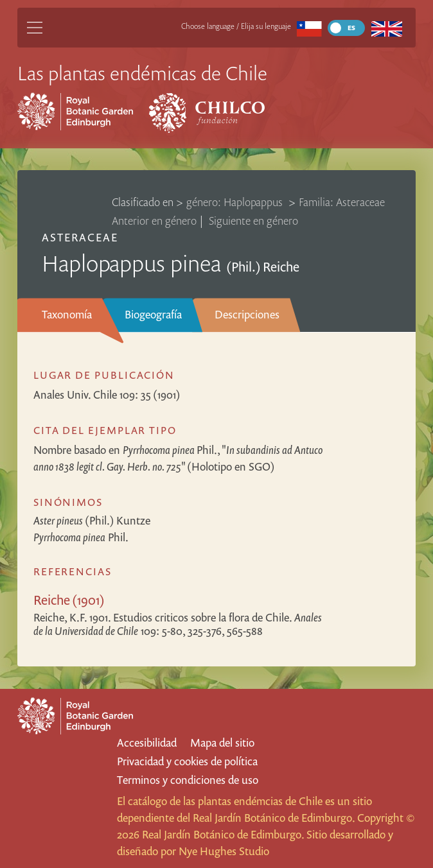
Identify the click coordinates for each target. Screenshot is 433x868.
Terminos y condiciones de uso (188, 780)
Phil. (81, 537)
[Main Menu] (35, 28)
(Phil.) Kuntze (92, 520)
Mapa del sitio (222, 742)
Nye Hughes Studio (224, 851)
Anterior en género (154, 221)
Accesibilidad (147, 742)
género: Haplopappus (236, 202)
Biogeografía (153, 314)
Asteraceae (80, 237)
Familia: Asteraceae (342, 202)
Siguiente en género (253, 221)
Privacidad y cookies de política (187, 761)
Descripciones (247, 314)
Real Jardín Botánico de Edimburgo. (274, 818)
